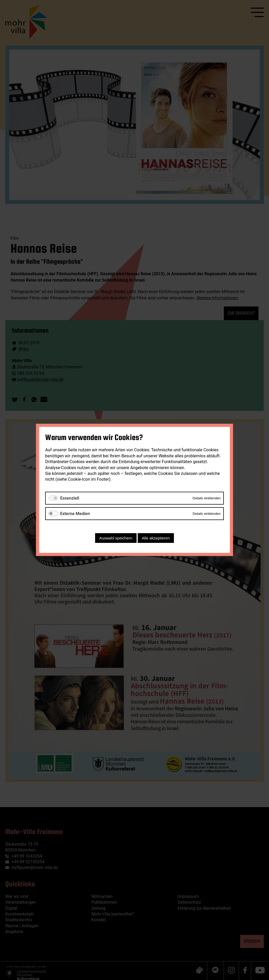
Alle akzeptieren (156, 538)
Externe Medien (75, 514)
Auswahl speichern (116, 538)
